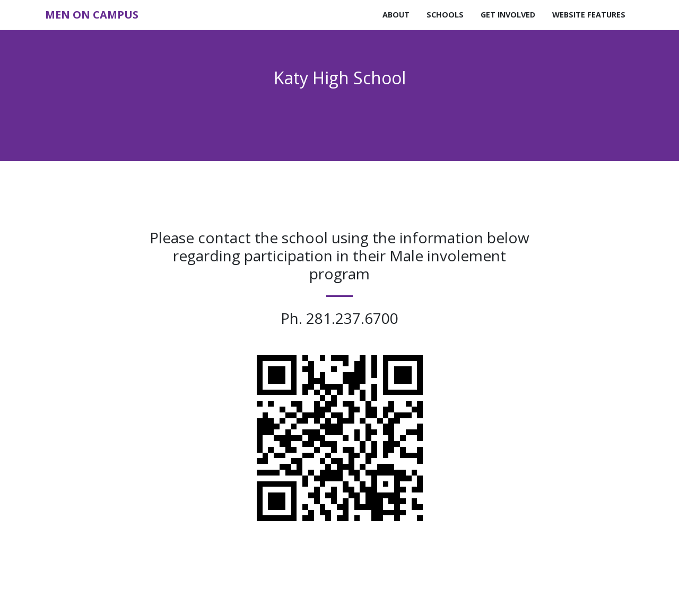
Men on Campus (92, 15)
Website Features (589, 15)
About (396, 15)
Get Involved (508, 15)
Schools (445, 15)
